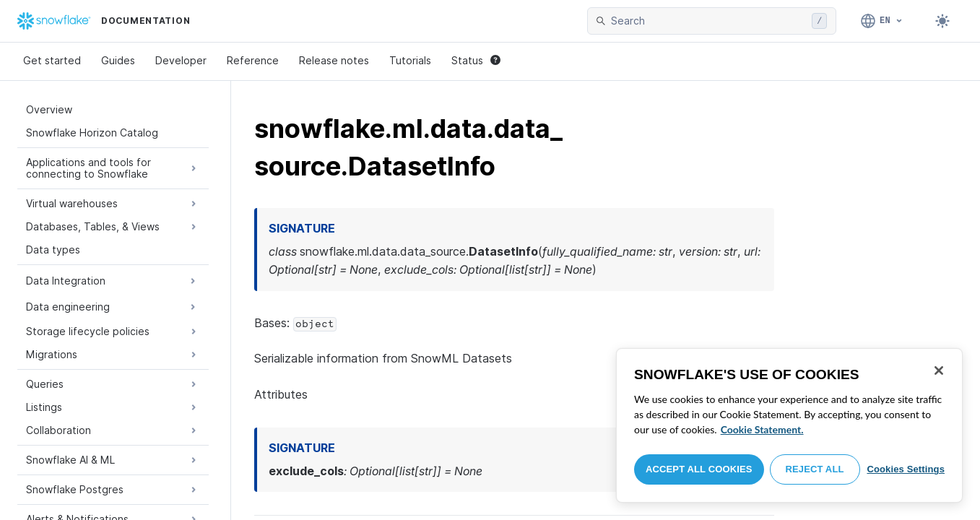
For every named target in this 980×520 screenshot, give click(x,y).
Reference (253, 60)
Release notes (334, 60)
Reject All (815, 469)
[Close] (939, 370)
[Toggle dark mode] (942, 21)
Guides (118, 60)
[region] (789, 425)
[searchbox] (708, 21)
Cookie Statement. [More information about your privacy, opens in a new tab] (762, 429)
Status (476, 60)
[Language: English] (882, 21)
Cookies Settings (906, 469)
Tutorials (410, 60)
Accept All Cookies (699, 469)
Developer (181, 60)
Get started (52, 60)
